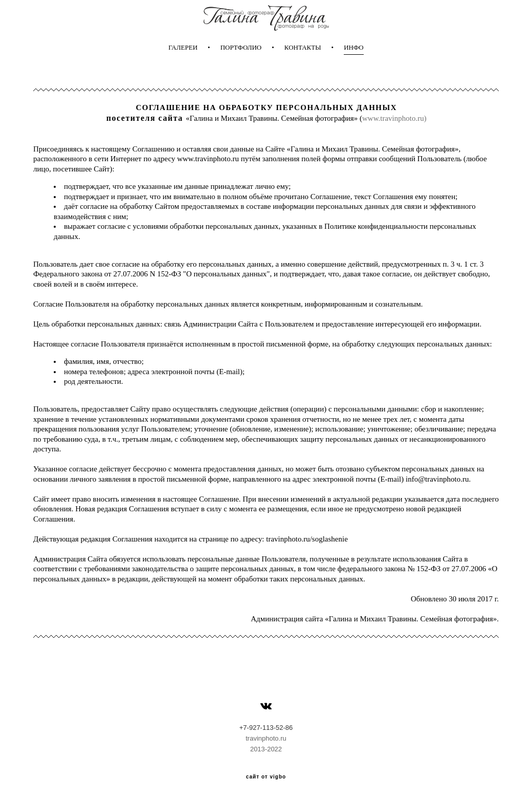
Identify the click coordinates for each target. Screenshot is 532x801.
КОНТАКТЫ (303, 47)
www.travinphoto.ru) (394, 118)
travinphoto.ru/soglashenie (307, 539)
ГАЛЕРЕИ (183, 47)
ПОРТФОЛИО (241, 47)
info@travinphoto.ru (437, 479)
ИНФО (354, 47)
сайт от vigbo (266, 777)
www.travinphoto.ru (208, 159)
